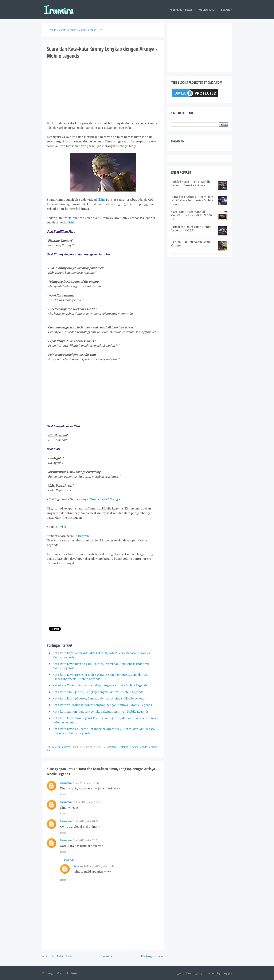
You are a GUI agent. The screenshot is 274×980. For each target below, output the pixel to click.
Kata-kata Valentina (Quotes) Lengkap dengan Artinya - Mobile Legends (102, 705)
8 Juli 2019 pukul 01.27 (85, 821)
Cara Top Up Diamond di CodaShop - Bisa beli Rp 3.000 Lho (192, 215)
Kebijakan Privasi (181, 10)
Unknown (66, 783)
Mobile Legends (129, 747)
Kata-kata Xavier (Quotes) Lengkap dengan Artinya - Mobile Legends (100, 685)
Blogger (227, 973)
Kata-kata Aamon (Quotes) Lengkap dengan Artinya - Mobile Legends (100, 711)
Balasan (69, 860)
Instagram (82, 536)
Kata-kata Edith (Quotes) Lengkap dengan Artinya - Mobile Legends (99, 698)
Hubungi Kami (206, 10)
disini (101, 199)
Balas (63, 795)
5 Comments (111, 747)
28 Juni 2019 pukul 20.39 (86, 802)
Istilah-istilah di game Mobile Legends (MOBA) (191, 229)
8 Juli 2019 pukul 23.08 (85, 840)
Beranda (227, 10)
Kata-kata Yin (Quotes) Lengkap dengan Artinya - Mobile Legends (98, 692)
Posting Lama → (152, 956)
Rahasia (78, 866)
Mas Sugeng (194, 973)
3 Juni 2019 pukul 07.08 (86, 783)
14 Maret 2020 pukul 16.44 (99, 866)
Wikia (63, 527)
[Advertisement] (103, 90)
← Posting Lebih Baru (57, 956)
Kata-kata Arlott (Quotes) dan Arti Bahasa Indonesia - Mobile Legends (192, 200)
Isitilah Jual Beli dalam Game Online (191, 244)
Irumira (76, 973)
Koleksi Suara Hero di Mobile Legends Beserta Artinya (191, 183)
